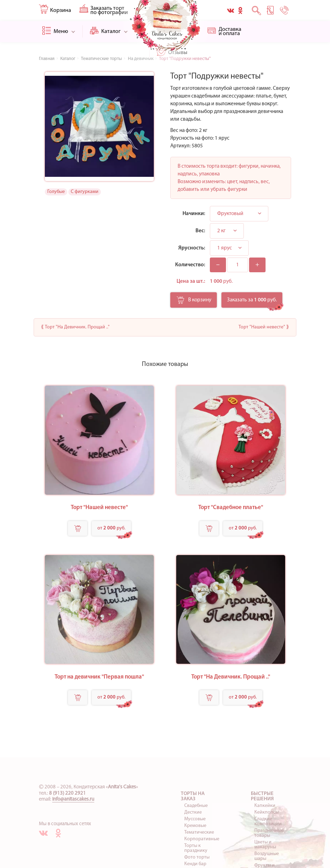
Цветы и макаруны (265, 845)
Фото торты (197, 857)
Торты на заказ (193, 796)
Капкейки (265, 806)
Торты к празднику (196, 848)
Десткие (193, 812)
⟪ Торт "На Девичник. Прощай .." (75, 327)
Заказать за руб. (252, 300)
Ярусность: (192, 248)
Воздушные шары (267, 856)
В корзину (194, 302)
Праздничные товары (269, 833)
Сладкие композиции (268, 822)
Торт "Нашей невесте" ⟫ (264, 327)
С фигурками (85, 192)
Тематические (199, 832)
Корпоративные (202, 839)
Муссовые (195, 819)
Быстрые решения (262, 796)
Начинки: (194, 214)
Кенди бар (195, 864)
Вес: (200, 231)
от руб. (111, 528)
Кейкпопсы (266, 812)
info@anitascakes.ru (73, 799)
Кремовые (195, 826)
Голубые (56, 192)
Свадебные (196, 806)
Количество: (190, 265)
